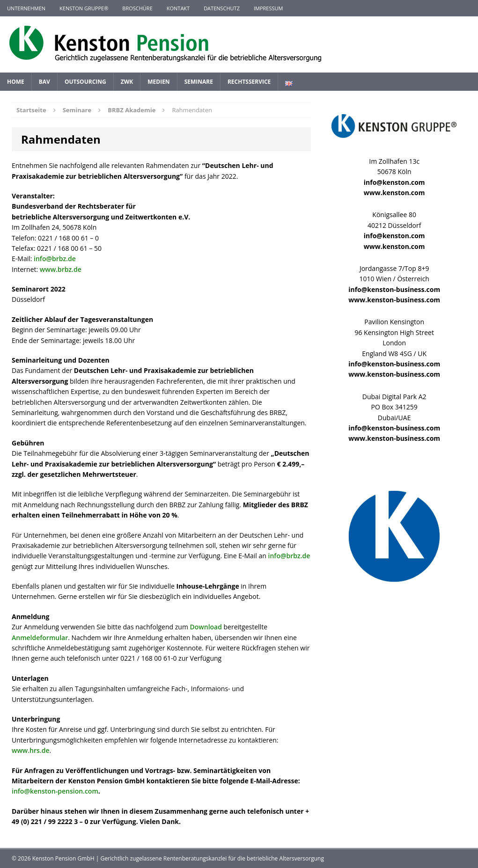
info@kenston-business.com (394, 289)
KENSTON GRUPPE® (84, 8)
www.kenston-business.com (394, 300)
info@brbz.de (55, 259)
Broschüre (137, 8)
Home (16, 82)
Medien (158, 82)
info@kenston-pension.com (55, 791)
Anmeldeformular (40, 638)
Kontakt (178, 8)
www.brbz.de (61, 269)
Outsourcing (85, 82)
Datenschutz (222, 8)
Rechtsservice (249, 82)
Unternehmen (26, 8)
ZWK (127, 82)
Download (206, 627)
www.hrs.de (30, 750)
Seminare (199, 82)
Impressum (268, 8)
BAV (44, 82)
